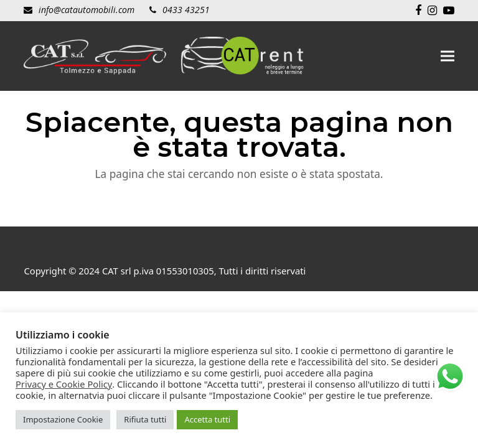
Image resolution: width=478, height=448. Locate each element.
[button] (448, 56)
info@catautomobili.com (87, 10)
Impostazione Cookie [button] (63, 419)
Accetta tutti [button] (207, 419)
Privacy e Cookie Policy (64, 384)
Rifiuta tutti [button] (145, 419)
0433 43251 (186, 10)
